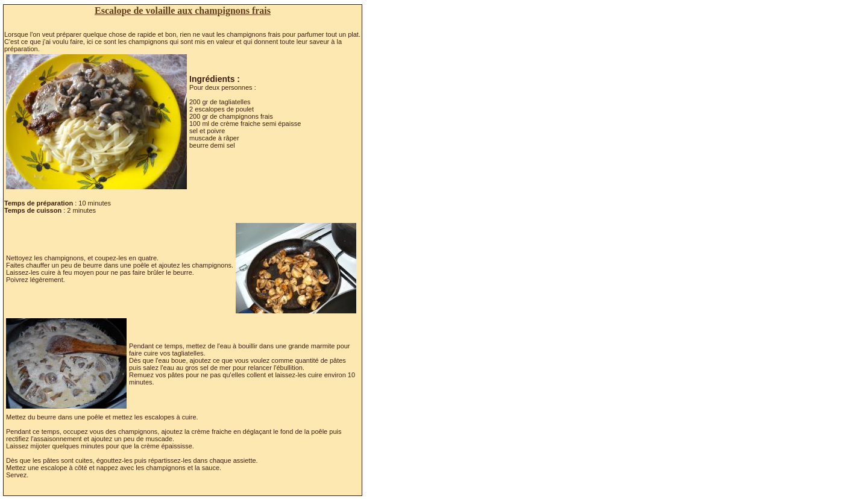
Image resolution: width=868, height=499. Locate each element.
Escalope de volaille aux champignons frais (183, 11)
